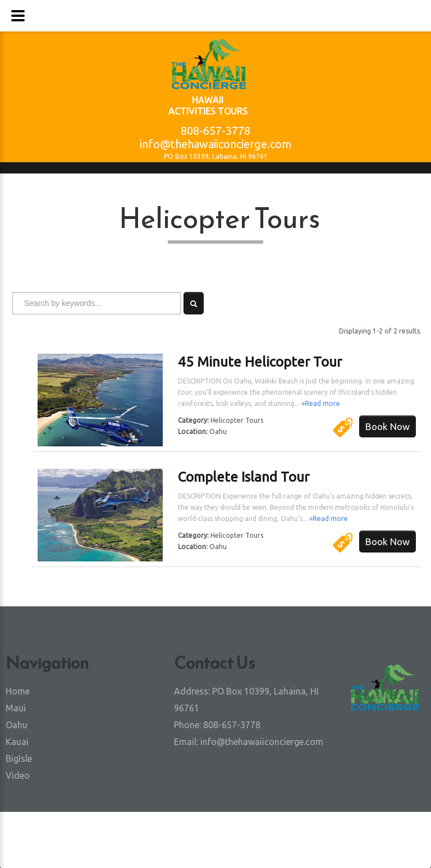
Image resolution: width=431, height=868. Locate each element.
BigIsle (19, 759)
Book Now (388, 426)
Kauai (17, 742)
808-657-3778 (215, 131)
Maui (16, 708)
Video (18, 775)
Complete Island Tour (244, 477)
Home (18, 691)
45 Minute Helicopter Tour (260, 362)
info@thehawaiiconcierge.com (216, 144)
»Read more (321, 403)
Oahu (17, 725)
